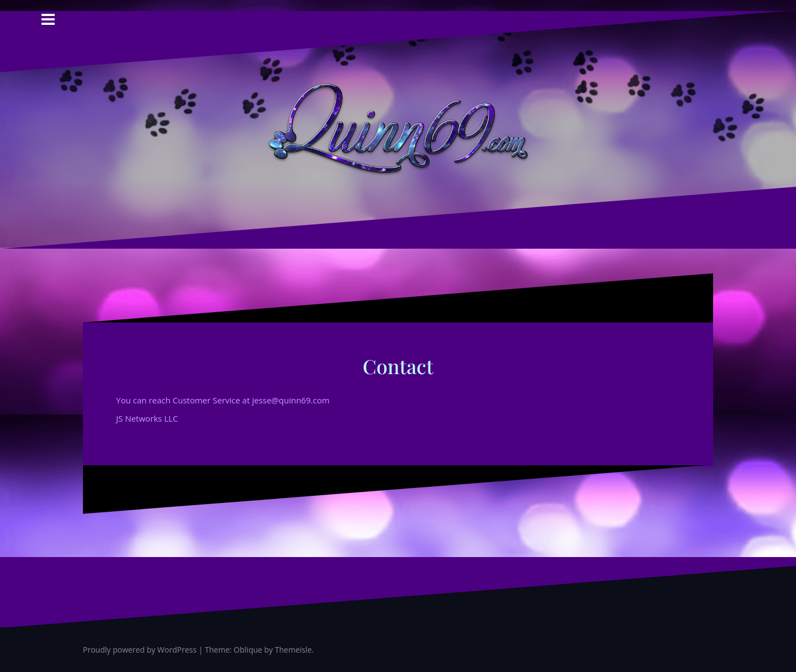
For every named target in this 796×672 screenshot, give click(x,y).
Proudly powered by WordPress (140, 650)
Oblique (248, 650)
